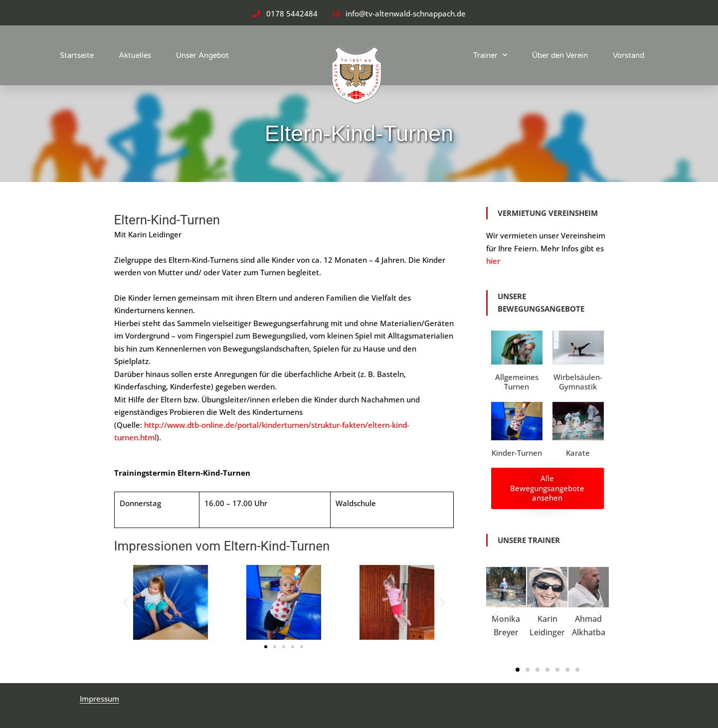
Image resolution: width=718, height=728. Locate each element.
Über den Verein (560, 55)
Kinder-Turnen (517, 453)
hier (493, 261)
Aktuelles (135, 55)
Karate (578, 453)
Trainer (490, 55)
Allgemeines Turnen (517, 382)
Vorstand (628, 55)
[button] (125, 602)
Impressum (99, 699)
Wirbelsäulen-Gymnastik (578, 382)
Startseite (77, 55)
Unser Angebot (202, 55)
